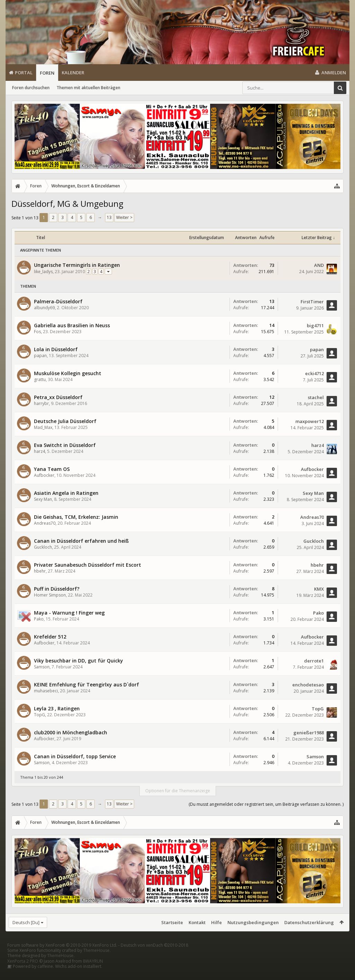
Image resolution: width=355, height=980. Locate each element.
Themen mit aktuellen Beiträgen (88, 88)
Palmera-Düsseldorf (58, 301)
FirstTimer (312, 302)
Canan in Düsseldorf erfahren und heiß (81, 541)
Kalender (73, 73)
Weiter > (124, 217)
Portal (24, 73)
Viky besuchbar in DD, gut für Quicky (79, 661)
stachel (316, 397)
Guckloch (43, 547)
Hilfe (217, 922)
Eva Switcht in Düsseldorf (65, 445)
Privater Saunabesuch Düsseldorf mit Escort (88, 565)
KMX (319, 589)
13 (109, 217)
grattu (40, 379)
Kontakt (197, 922)
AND (319, 265)
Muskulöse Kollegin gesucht (68, 373)
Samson (42, 667)
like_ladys (43, 272)
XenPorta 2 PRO (23, 972)
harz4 (40, 451)
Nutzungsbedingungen (253, 922)
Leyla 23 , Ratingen (57, 708)
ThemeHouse (96, 961)
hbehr (40, 571)
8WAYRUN (93, 972)
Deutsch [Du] (26, 922)
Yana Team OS (52, 469)
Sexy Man (43, 499)
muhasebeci (46, 691)
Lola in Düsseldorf (56, 349)
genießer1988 (309, 733)
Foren (47, 73)
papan (40, 356)
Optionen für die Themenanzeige (178, 791)
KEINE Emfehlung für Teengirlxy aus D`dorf (86, 685)
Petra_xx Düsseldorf (58, 397)
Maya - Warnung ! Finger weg (69, 613)
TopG (40, 715)
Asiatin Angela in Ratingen (66, 493)
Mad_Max (43, 427)
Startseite (172, 922)
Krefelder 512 (50, 637)
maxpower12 (310, 421)
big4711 (315, 326)
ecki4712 (314, 373)
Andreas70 (45, 523)
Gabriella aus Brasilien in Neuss (72, 325)
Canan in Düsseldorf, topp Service (75, 756)
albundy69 (44, 308)
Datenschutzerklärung (309, 922)
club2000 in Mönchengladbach (71, 732)
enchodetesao (308, 685)
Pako (39, 619)
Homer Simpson (50, 595)
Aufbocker (44, 475)
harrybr (41, 403)
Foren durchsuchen (31, 88)
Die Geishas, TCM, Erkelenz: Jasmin (76, 517)
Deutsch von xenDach (154, 956)
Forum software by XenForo (62, 956)
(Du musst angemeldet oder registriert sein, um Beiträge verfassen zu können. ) (266, 804)
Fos (37, 332)
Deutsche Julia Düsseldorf (65, 421)
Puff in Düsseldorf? (57, 589)
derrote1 (314, 661)
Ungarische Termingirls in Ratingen (77, 265)
